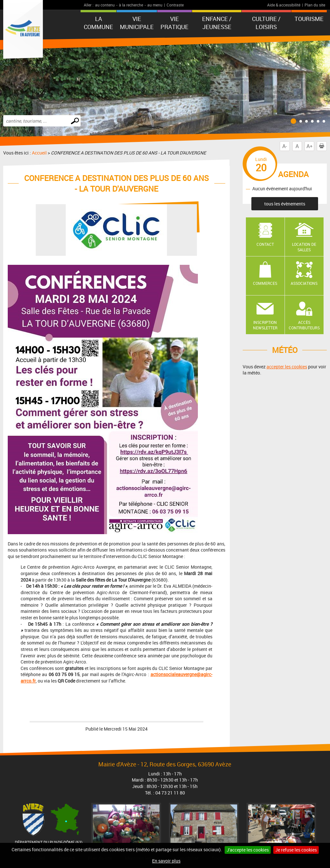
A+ (310, 146)
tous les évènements (285, 204)
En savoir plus (166, 861)
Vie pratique (175, 23)
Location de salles (304, 247)
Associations (304, 283)
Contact (265, 244)
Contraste (175, 5)
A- (285, 146)
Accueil (39, 153)
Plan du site (315, 5)
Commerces (265, 283)
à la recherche (131, 5)
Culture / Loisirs (266, 23)
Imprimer (323, 146)
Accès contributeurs (304, 325)
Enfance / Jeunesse (217, 23)
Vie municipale (137, 23)
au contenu (105, 5)
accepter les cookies (287, 367)
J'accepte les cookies (248, 850)
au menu (155, 5)
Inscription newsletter (265, 325)
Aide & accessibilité (284, 5)
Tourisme (309, 19)
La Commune (98, 23)
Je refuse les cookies (296, 850)
